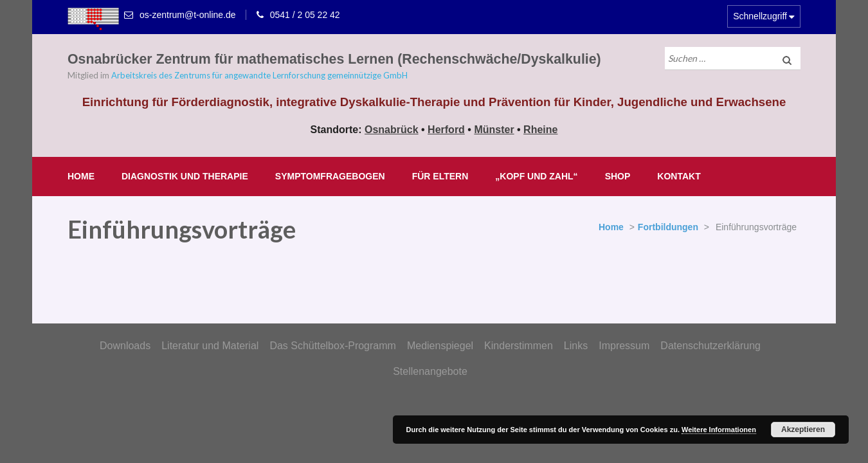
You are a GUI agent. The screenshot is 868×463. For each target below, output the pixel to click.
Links (576, 346)
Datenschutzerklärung (710, 346)
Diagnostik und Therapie (185, 176)
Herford (446, 130)
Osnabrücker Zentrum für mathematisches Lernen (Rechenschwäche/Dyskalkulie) (334, 59)
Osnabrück (392, 130)
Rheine (540, 130)
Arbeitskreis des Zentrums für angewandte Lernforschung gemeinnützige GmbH (259, 75)
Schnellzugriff (760, 16)
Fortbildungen (668, 227)
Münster (494, 130)
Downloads (125, 346)
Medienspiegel (440, 346)
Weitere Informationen (719, 430)
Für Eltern (440, 176)
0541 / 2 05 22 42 (305, 15)
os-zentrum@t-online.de (188, 15)
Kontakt (679, 176)
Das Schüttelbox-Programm (333, 346)
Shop (618, 176)
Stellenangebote (430, 371)
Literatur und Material (210, 346)
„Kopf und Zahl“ (536, 176)
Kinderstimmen (519, 346)
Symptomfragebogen (330, 176)
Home (81, 176)
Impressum (624, 346)
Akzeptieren (803, 430)
